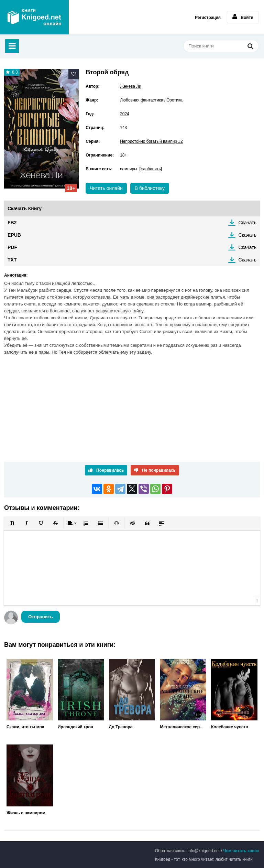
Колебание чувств (230, 727)
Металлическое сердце (183, 727)
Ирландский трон (75, 727)
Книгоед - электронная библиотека (34, 17)
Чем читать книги (241, 851)
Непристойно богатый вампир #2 (151, 141)
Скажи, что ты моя (25, 727)
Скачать (248, 223)
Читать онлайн (106, 188)
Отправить (41, 617)
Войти (243, 17)
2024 (125, 114)
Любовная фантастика (142, 100)
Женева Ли (131, 86)
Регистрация (208, 18)
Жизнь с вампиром (26, 813)
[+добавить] (151, 169)
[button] (12, 523)
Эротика (175, 100)
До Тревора (121, 727)
